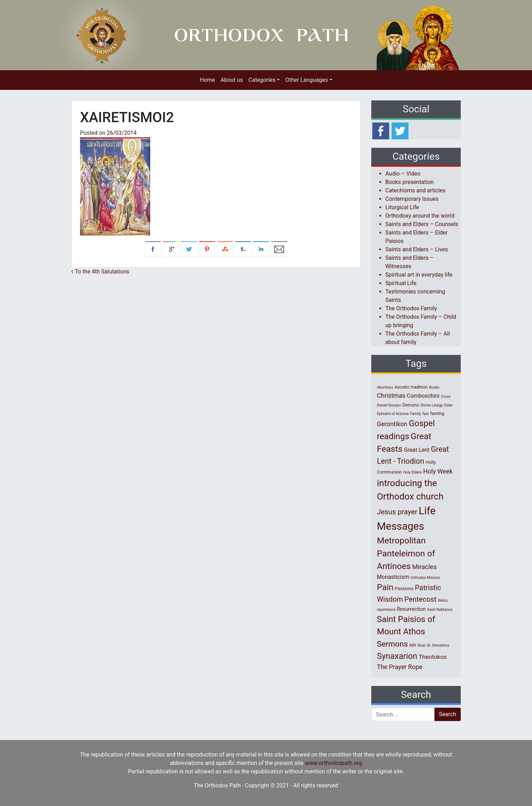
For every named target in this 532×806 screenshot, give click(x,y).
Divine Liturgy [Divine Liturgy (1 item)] (432, 405)
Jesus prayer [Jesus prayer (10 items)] (397, 512)
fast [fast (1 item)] (425, 414)
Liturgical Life (402, 207)
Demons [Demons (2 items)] (411, 405)
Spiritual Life (401, 283)
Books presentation (410, 182)
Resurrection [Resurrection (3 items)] (411, 609)
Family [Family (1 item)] (415, 414)
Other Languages (307, 80)
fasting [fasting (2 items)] (437, 413)
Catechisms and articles (415, 190)
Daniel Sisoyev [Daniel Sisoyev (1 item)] (389, 405)
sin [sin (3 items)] (413, 645)
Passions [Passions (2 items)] (404, 589)
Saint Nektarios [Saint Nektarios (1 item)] (440, 610)
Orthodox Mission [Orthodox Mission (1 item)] (425, 578)
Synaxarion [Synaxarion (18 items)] (397, 656)
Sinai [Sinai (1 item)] (421, 645)
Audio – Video (403, 174)
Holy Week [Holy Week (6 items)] (438, 471)
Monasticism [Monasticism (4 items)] (393, 577)
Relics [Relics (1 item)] (443, 600)
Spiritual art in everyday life (419, 275)
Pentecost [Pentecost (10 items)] (420, 599)
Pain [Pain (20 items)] (385, 587)
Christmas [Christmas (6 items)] (391, 395)
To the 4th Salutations (100, 272)
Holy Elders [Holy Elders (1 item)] (413, 472)
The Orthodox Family (411, 308)
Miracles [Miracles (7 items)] (425, 567)
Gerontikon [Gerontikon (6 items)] (392, 424)
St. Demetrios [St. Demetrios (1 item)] (438, 645)
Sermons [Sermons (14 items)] (392, 644)
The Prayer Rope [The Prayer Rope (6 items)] (400, 667)
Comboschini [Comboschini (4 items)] (423, 396)
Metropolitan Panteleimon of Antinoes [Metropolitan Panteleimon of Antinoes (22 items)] (406, 553)
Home (207, 80)
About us (232, 80)
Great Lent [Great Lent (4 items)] (417, 450)
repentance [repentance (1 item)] (386, 610)
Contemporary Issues (412, 199)
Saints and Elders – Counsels (422, 224)
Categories (262, 80)
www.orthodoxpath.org (334, 763)
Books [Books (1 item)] (434, 387)
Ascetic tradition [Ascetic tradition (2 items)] (411, 387)
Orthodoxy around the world (420, 216)
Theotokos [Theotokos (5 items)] (433, 657)
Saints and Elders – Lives (417, 249)
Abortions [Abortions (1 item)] (385, 387)
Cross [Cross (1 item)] (446, 397)
